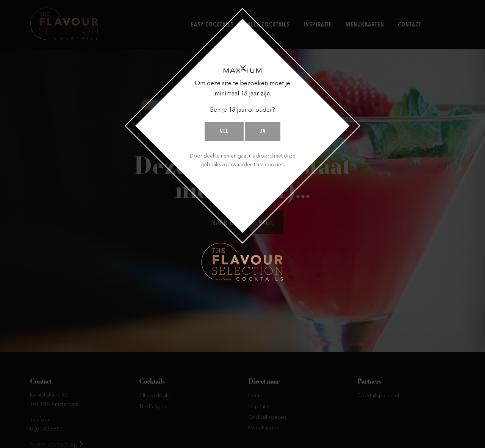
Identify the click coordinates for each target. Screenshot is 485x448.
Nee (224, 132)
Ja (263, 132)
